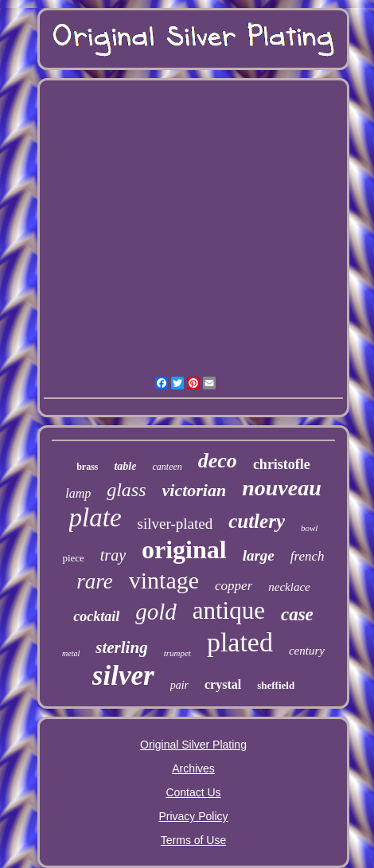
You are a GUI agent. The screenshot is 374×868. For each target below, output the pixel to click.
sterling (121, 647)
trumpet (177, 653)
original (184, 549)
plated (240, 642)
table (125, 466)
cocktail (96, 616)
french (308, 556)
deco (218, 461)
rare (95, 581)
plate (95, 518)
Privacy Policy (193, 816)
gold (156, 612)
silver (123, 676)
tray (113, 555)
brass (87, 467)
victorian (195, 490)
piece (73, 558)
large (259, 555)
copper (234, 586)
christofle (282, 464)
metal (71, 653)
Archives (193, 768)
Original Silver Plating (193, 745)
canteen (167, 467)
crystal (223, 684)
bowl (309, 528)
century (307, 651)
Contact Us (193, 792)
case (297, 614)
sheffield (276, 685)
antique (229, 610)
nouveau (282, 488)
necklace (289, 587)
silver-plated (175, 524)
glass (126, 490)
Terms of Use (193, 840)
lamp (78, 493)
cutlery (257, 521)
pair (179, 685)
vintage (164, 580)
